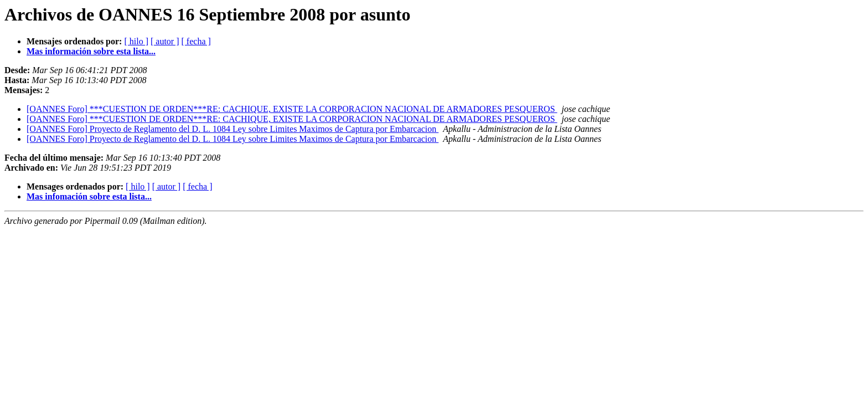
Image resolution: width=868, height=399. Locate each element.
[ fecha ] (196, 41)
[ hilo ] (136, 41)
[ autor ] (165, 41)
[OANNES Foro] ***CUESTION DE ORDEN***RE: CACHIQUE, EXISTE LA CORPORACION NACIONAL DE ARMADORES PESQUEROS (292, 109)
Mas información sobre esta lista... (91, 51)
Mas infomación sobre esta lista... (89, 196)
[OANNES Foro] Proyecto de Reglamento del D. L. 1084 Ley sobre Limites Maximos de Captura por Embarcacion (232, 129)
